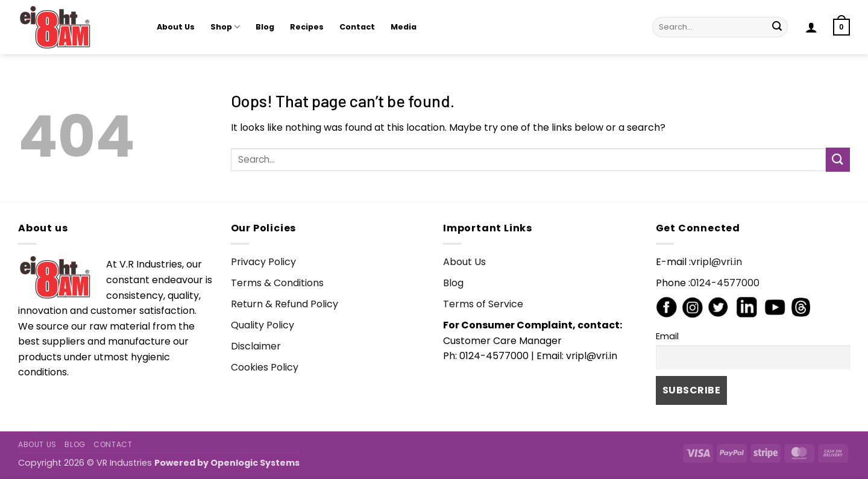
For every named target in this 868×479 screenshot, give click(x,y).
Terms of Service (483, 304)
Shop (225, 27)
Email (667, 336)
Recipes (307, 27)
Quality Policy (263, 325)
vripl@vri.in (716, 262)
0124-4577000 (725, 283)
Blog (265, 27)
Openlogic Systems (255, 463)
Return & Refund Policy (285, 304)
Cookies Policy (265, 367)
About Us (176, 27)
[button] (811, 27)
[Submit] (777, 27)
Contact (357, 27)
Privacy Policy (263, 262)
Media (404, 27)
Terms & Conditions (277, 283)
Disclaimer (256, 346)
